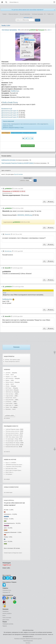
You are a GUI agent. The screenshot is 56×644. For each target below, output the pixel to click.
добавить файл (10, 415)
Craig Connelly (9, 396)
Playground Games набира (12, 445)
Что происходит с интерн (12, 441)
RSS (31, 18)
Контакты (28, 643)
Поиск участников (7, 618)
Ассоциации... (9, 474)
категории (26, 18)
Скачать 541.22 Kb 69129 (28, 146)
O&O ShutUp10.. (10, 378)
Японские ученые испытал (12, 431)
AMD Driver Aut (9, 392)
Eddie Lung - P (9, 405)
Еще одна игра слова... (12, 468)
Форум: (24, 133)
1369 (49, 30)
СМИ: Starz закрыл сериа (12, 437)
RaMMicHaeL (15, 91)
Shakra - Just (9, 407)
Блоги (4, 616)
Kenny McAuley (10, 400)
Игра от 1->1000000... (11, 463)
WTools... (8, 386)
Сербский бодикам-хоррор (12, 429)
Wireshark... (9, 409)
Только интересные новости (12, 362)
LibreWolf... (8, 373)
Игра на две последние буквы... (14, 470)
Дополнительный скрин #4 (10, 117)
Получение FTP (6, 592)
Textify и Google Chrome (10, 102)
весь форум (7, 479)
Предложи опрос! (18, 553)
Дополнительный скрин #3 (10, 115)
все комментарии (8, 493)
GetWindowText (7, 299)
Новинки (7, 369)
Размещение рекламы (8, 624)
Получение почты (7, 590)
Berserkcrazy (8, 251)
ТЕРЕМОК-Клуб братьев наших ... (14, 465)
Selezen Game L (10, 382)
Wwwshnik (8, 234)
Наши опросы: (9, 500)
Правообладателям (28, 641)
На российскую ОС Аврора (13, 443)
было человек (19, 174)
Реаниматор (6, 611)
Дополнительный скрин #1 (10, 111)
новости (15, 426)
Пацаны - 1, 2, (9, 377)
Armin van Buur (9, 394)
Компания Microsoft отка (12, 447)
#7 (2, 189)
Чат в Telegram (6, 133)
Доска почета (6, 620)
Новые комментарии (11, 487)
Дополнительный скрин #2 (10, 113)
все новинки (7, 418)
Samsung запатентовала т (12, 433)
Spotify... (8, 384)
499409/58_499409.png (25, 215)
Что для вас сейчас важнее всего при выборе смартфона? (27, 10)
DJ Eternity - (9, 402)
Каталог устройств (7, 613)
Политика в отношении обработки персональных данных (28, 639)
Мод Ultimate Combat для (12, 435)
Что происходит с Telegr (12, 439)
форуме (13, 460)
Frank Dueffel (9, 404)
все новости (7, 452)
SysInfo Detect (9, 390)
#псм (5, 293)
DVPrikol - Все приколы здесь (12, 360)
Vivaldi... (8, 375)
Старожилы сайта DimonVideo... (14, 467)
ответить (51, 202)
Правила (5, 626)
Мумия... (8, 380)
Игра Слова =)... (10, 472)
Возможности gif (7, 109)
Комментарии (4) (8, 553)
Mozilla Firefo (9, 398)
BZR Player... (9, 388)
